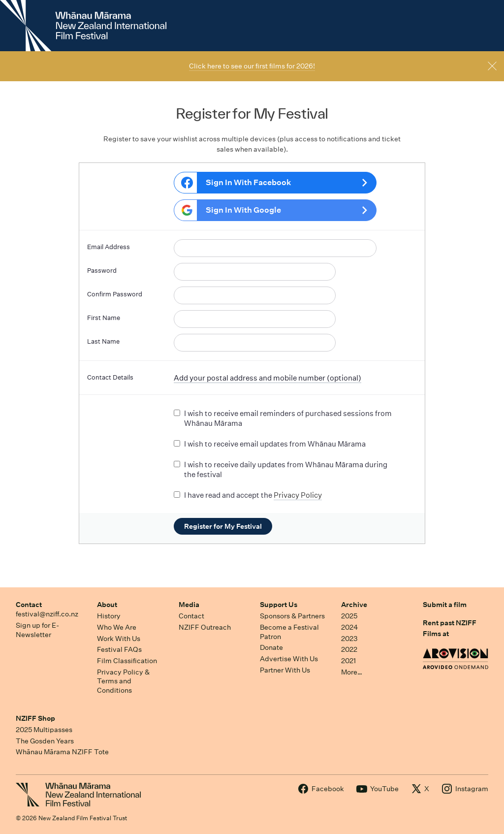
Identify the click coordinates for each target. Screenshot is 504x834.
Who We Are (117, 627)
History (109, 616)
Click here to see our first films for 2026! (252, 66)
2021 (348, 661)
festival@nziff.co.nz (47, 614)
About (107, 605)
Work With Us (119, 639)
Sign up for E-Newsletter (37, 630)
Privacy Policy (298, 495)
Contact (29, 605)
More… (352, 672)
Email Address (109, 247)
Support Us (279, 605)
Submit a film (445, 605)
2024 (349, 627)
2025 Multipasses (44, 730)
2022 (349, 649)
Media (189, 605)
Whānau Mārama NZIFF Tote (62, 752)
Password (102, 271)
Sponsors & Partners (292, 616)
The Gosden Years (45, 741)
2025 (349, 616)
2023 (349, 639)
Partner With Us (285, 670)
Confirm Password (115, 294)
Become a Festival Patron (289, 632)
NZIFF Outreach (205, 627)
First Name (104, 318)
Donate (271, 647)
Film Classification (127, 661)
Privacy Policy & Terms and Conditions (123, 681)
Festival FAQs (119, 649)
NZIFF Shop (35, 718)
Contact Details (110, 377)
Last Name (103, 341)
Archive (354, 605)
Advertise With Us (289, 659)
